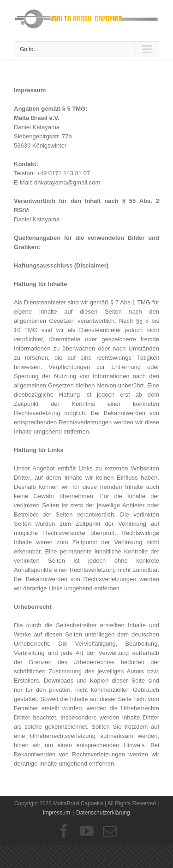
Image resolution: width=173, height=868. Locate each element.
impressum (57, 813)
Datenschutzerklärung (103, 813)
